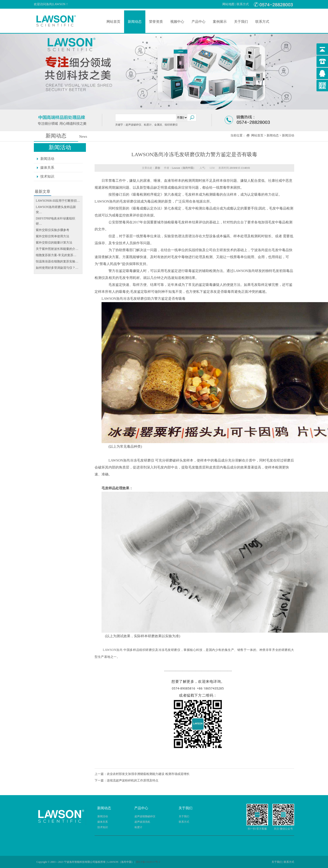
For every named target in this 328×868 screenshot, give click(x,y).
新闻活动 (288, 135)
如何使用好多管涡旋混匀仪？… (57, 268)
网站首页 (113, 22)
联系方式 (243, 4)
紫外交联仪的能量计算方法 (54, 243)
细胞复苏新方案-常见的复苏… (56, 255)
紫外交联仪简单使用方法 (52, 236)
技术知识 (47, 176)
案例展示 (220, 22)
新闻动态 (135, 22)
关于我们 (241, 22)
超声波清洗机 (142, 822)
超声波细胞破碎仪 (145, 816)
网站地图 (228, 4)
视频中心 (177, 22)
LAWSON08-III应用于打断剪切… (58, 201)
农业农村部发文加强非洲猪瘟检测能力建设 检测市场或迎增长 (148, 774)
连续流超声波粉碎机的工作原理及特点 (133, 780)
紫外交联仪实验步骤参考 (52, 230)
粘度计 (138, 827)
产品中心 (198, 22)
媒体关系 (47, 168)
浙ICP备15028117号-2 (148, 862)
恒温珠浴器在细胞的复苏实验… (57, 261)
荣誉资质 (156, 22)
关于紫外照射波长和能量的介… (57, 249)
